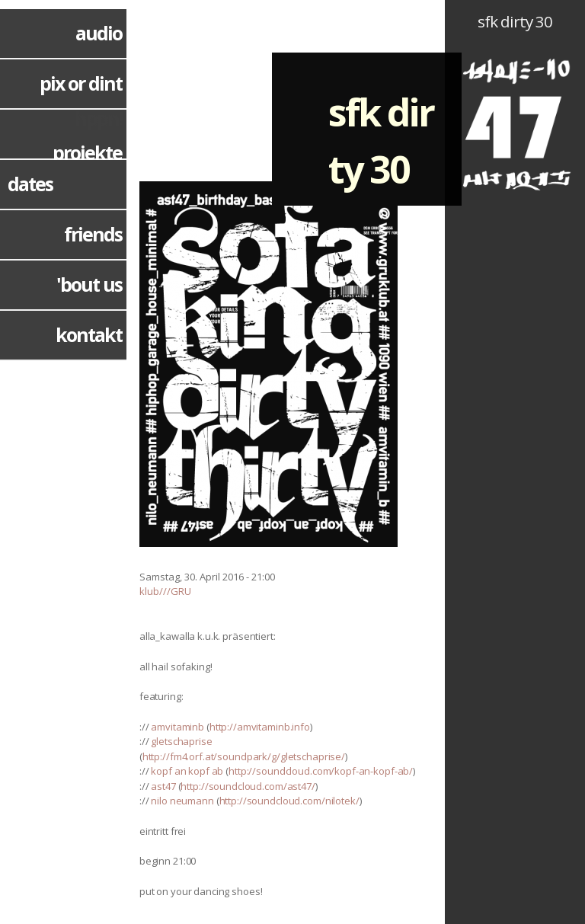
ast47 (163, 786)
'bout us (89, 284)
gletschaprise (181, 741)
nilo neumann (182, 801)
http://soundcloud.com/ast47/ (248, 786)
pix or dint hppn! (81, 101)
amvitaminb (177, 727)
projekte (87, 152)
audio (99, 33)
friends (93, 234)
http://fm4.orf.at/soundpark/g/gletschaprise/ (244, 756)
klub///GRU (165, 591)
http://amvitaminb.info (260, 727)
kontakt (89, 334)
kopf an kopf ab (187, 771)
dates (30, 184)
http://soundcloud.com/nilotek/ (289, 801)
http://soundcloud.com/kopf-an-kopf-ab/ (321, 771)
